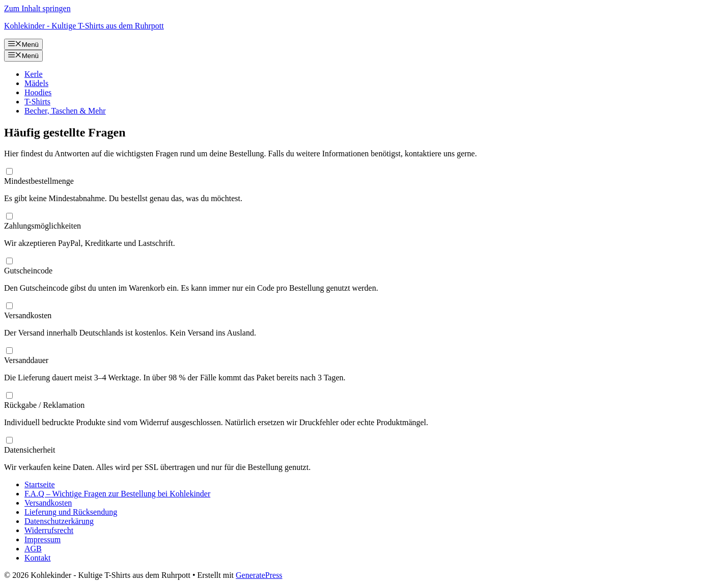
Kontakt (38, 558)
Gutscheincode (28, 271)
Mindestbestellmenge (39, 181)
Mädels (36, 83)
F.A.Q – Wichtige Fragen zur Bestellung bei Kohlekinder (117, 494)
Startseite (40, 484)
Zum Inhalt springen (37, 8)
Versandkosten (28, 315)
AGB (33, 549)
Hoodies (38, 92)
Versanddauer (26, 360)
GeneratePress (259, 575)
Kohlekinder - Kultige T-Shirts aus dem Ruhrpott (84, 26)
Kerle (34, 74)
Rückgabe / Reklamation (44, 405)
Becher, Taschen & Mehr (65, 111)
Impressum (43, 539)
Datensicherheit (30, 450)
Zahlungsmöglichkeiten (43, 226)
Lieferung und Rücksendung (71, 512)
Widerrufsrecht (49, 530)
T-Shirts (37, 102)
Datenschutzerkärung (59, 521)
